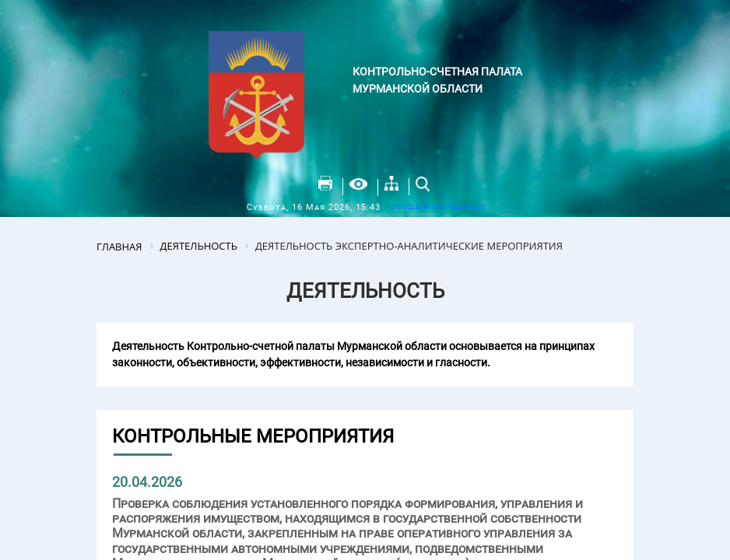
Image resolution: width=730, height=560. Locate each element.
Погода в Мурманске (435, 206)
